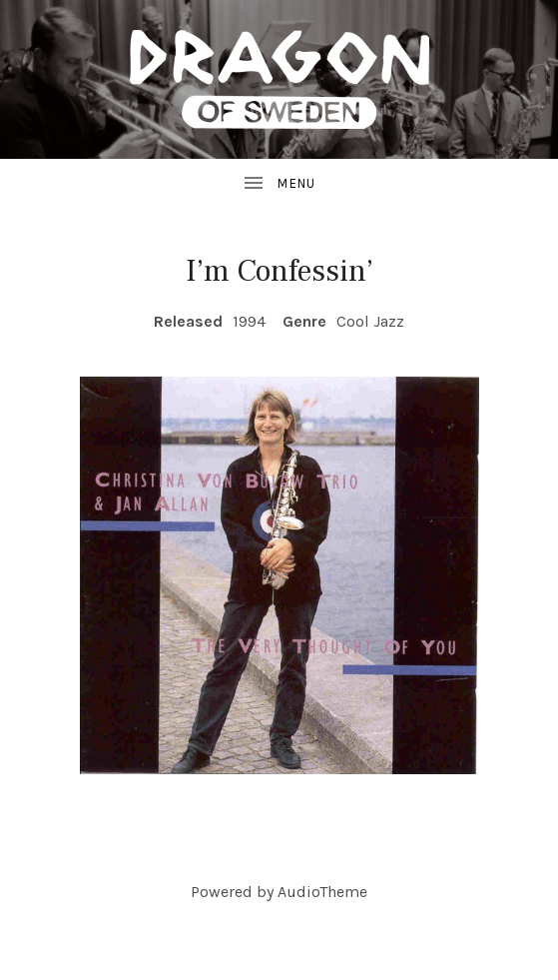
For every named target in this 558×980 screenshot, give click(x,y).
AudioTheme (322, 892)
